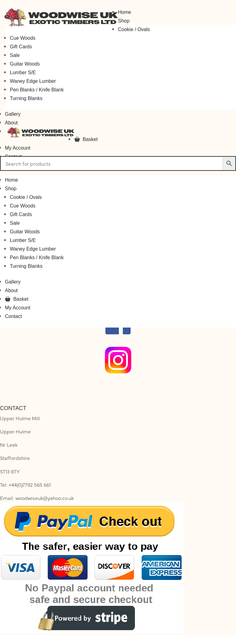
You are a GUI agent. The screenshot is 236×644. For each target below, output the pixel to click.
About (11, 123)
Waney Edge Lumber (33, 81)
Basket (86, 139)
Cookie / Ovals (134, 29)
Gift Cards (21, 47)
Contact (13, 316)
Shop (124, 21)
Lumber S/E (23, 72)
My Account (18, 148)
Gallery (13, 114)
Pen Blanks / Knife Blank (37, 90)
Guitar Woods (25, 64)
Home (125, 12)
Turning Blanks (26, 98)
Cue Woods (23, 38)
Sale (15, 55)
